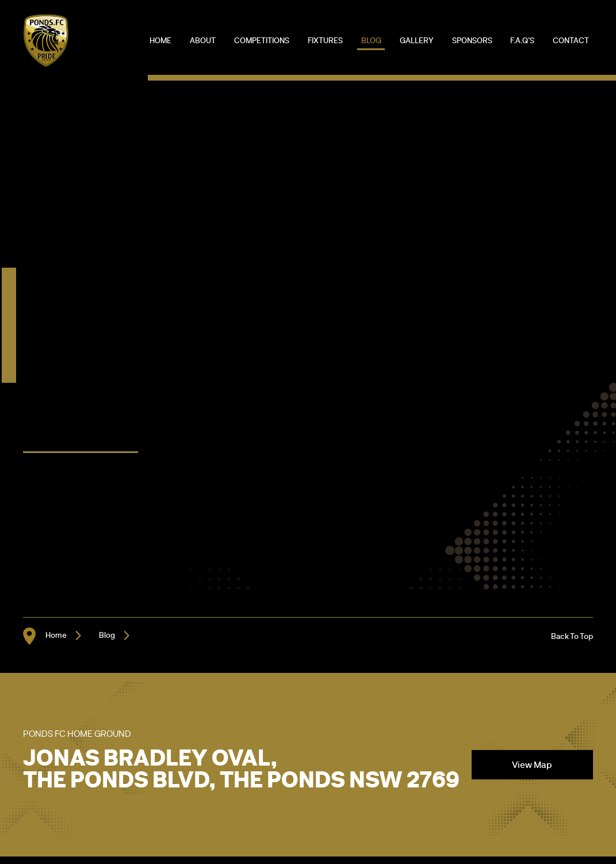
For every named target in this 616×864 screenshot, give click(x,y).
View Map (532, 764)
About (203, 40)
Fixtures (325, 40)
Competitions (262, 40)
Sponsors (472, 40)
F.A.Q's (522, 40)
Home (160, 40)
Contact (571, 40)
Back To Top (572, 636)
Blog (371, 40)
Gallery (417, 40)
